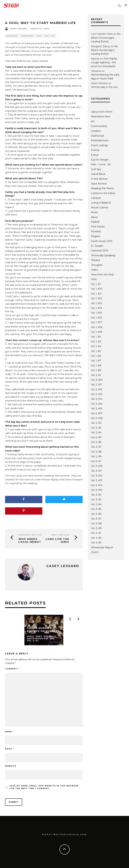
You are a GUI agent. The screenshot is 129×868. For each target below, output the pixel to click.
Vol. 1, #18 (97, 327)
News (94, 217)
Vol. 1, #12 (96, 298)
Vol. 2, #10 (97, 380)
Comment (12, 669)
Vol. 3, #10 (97, 466)
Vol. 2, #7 (96, 447)
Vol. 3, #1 (96, 461)
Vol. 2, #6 (96, 442)
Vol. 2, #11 (96, 385)
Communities (99, 126)
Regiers (96, 236)
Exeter (95, 155)
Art (93, 121)
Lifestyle (96, 198)
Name (9, 732)
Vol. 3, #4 (96, 504)
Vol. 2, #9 (96, 456)
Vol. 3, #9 (96, 528)
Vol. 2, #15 (97, 404)
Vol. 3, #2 (96, 495)
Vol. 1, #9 (96, 370)
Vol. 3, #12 (97, 476)
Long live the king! (57, 540)
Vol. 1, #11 (96, 294)
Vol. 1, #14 (97, 308)
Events (95, 150)
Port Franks (98, 227)
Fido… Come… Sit (101, 164)
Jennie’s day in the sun (104, 87)
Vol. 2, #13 (97, 394)
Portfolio (96, 232)
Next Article (60, 535)
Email (10, 749)
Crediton (96, 131)
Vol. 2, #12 (97, 389)
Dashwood (12, 36)
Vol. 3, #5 (96, 509)
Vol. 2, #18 (97, 418)
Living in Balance (101, 203)
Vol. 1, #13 (96, 303)
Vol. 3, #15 (97, 490)
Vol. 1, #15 (96, 313)
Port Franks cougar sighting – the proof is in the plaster (104, 62)
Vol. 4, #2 (96, 538)
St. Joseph (97, 246)
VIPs (39, 36)
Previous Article (30, 535)
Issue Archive (99, 184)
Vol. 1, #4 (96, 346)
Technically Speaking (103, 255)
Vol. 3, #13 (97, 480)
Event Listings (99, 145)
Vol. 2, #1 (96, 375)
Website (11, 766)
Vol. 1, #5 (96, 351)
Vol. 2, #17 (50, 36)
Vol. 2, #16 (97, 409)
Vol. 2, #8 (96, 452)
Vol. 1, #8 (96, 366)
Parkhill (95, 222)
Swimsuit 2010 (100, 251)
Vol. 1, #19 (97, 332)
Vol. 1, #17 (97, 322)
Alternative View (101, 117)
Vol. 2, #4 (96, 432)
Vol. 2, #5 (96, 437)
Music (94, 212)
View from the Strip (102, 274)
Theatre (96, 260)
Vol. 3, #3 (96, 500)
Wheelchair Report (102, 547)
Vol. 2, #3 (96, 428)
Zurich (95, 552)
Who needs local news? (30, 540)
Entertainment (100, 140)
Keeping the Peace (102, 188)
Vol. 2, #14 (97, 399)
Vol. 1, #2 (96, 337)
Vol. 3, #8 (96, 524)
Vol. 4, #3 (96, 543)
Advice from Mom (102, 112)
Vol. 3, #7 (96, 519)
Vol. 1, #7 (96, 361)
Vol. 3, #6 (96, 514)
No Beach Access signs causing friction (106, 38)
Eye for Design (100, 160)
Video (94, 270)
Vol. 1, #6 (96, 356)
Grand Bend (27, 36)
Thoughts (97, 265)
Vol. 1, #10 (97, 289)
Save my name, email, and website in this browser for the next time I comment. (44, 787)
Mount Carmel (100, 208)
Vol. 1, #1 (96, 284)
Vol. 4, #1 (96, 533)
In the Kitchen (99, 179)
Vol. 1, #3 (96, 342)
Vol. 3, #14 (97, 485)
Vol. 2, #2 (96, 423)
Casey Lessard (19, 29)
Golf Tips (96, 169)
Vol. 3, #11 (96, 471)
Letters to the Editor (103, 193)
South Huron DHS (102, 241)
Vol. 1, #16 (96, 318)
